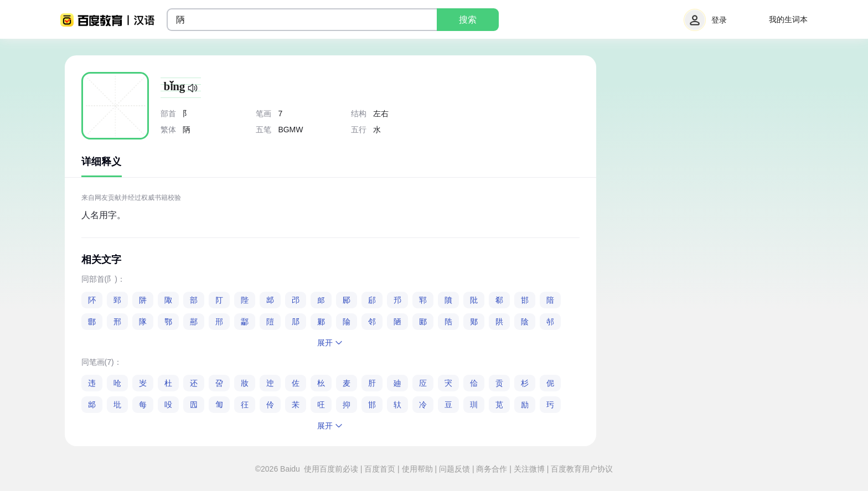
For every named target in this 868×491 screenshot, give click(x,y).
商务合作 (492, 469)
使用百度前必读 (332, 469)
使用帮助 (417, 469)
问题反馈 (454, 469)
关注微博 (529, 469)
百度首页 (380, 469)
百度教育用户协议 (581, 469)
